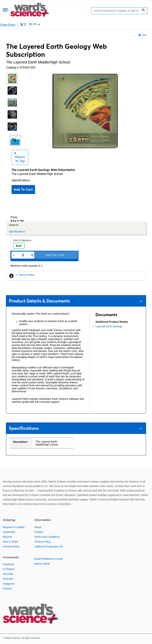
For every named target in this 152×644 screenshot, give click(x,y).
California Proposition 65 (49, 547)
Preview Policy (11, 547)
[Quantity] (23, 255)
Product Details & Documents (76, 301)
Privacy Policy (42, 542)
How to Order (11, 542)
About (38, 527)
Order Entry (8, 25)
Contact (39, 532)
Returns (7, 537)
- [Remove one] (14, 255)
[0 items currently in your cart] (30, 25)
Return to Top (19, 157)
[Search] (116, 11)
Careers (7, 589)
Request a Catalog (14, 527)
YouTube (8, 574)
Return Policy (27, 275)
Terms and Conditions (47, 537)
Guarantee (9, 532)
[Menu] (5, 10)
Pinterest (8, 579)
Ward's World (42, 564)
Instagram (9, 584)
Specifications (21, 180)
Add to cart (23, 190)
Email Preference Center (49, 559)
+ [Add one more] (32, 255)
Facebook (8, 564)
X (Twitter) (9, 569)
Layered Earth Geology (109, 327)
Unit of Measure (22, 240)
